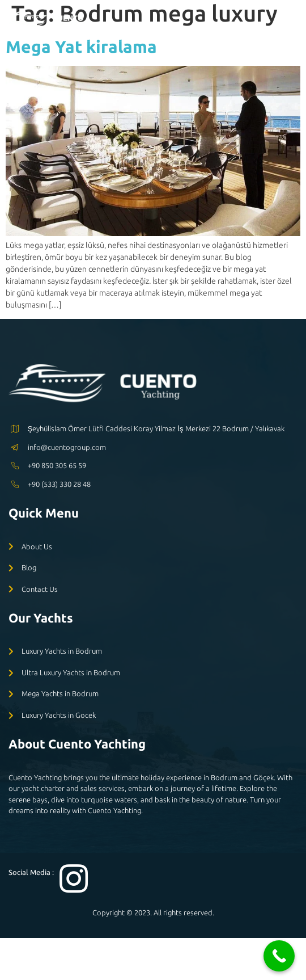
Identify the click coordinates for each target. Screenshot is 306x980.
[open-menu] (290, 20)
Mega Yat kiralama (81, 47)
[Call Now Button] (279, 956)
